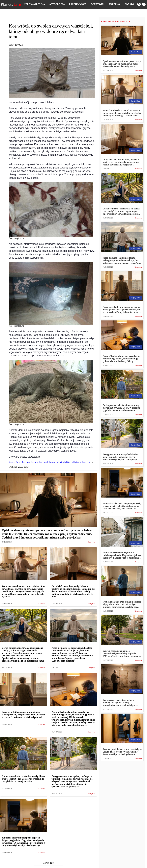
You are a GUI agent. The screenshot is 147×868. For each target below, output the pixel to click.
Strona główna (35, 4)
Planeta (11, 4)
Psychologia (78, 4)
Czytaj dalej (48, 863)
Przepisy (115, 4)
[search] (144, 4)
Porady (129, 4)
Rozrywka (98, 4)
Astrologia (57, 4)
